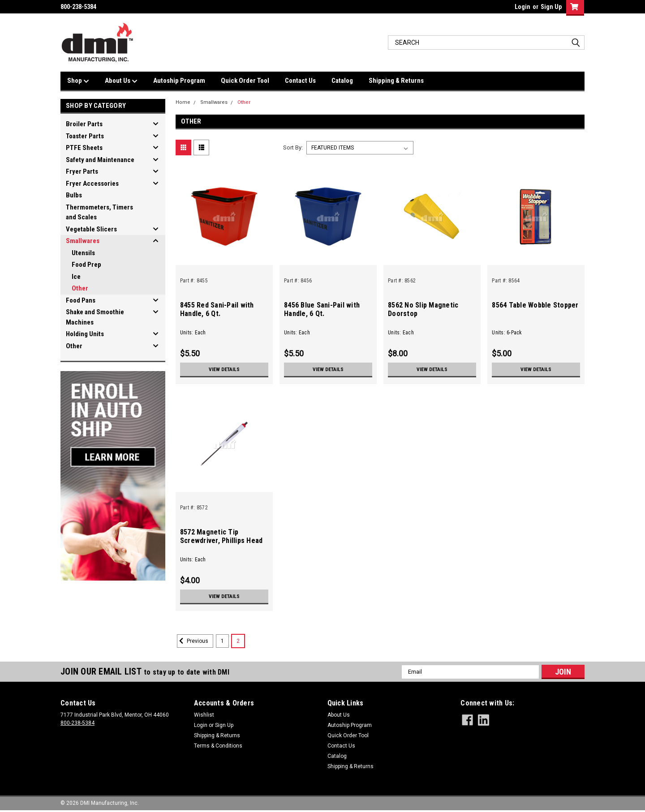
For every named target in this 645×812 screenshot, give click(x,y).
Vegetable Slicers (91, 229)
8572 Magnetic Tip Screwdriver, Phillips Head (221, 536)
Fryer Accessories (92, 184)
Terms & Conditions (218, 746)
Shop (78, 81)
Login (522, 7)
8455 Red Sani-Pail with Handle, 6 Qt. (217, 309)
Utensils (83, 253)
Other (80, 288)
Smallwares (83, 241)
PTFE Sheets (84, 148)
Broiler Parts (84, 124)
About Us (121, 81)
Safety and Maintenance (100, 160)
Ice (76, 277)
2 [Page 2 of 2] (238, 641)
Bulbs (74, 195)
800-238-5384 (77, 723)
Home (183, 102)
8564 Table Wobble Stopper (535, 305)
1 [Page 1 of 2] (222, 641)
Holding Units (85, 334)
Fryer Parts (82, 171)
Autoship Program (179, 81)
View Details (224, 369)
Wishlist (204, 715)
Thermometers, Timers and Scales (99, 212)
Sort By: (293, 147)
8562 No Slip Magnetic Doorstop (423, 309)
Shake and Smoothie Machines (95, 317)
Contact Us (300, 81)
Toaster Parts (85, 136)
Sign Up (551, 7)
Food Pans (81, 300)
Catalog (342, 81)
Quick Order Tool (245, 81)
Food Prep (86, 265)
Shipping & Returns (396, 81)
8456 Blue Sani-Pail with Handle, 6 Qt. (322, 309)
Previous (193, 641)
